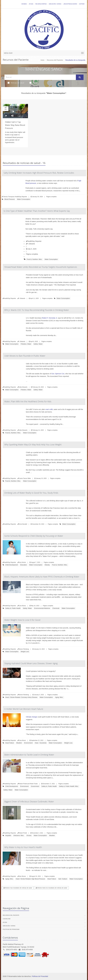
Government (35, 786)
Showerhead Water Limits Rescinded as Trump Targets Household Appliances (41, 267)
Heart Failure (10, 743)
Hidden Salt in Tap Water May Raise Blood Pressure (15, 125)
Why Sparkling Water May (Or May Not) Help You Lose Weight (33, 445)
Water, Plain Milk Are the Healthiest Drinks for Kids (28, 401)
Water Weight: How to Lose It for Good (22, 620)
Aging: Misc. (59, 697)
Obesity (47, 565)
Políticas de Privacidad (11, 929)
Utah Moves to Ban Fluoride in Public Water (25, 356)
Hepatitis (8, 835)
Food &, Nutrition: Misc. (34, 259)
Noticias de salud (16, 83)
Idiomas (24, 4)
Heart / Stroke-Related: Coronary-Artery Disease (21, 697)
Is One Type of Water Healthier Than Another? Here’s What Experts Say (37, 211)
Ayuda (31, 4)
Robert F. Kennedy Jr (49, 318)
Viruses (29, 835)
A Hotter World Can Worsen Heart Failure (24, 709)
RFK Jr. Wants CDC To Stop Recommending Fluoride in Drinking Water (37, 310)
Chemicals (56, 608)
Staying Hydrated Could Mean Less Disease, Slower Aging (31, 663)
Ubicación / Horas (55, 4)
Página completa (51, 197)
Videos (34, 83)
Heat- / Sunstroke (41, 743)
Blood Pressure (10, 199)
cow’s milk (49, 409)
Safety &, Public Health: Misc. (69, 786)
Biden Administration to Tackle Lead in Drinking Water (29, 755)
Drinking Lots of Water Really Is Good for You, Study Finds (31, 493)
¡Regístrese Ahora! (70, 4)
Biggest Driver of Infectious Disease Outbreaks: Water (29, 802)
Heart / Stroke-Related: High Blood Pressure (30, 879)
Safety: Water (38, 344)
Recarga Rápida (41, 4)
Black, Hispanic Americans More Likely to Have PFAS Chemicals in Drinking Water (42, 577)
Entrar (82, 4)
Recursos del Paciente (55, 60)
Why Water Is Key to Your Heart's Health (23, 847)
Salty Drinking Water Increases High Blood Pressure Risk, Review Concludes (39, 173)
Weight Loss (25, 652)
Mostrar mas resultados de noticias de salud (18, 888)
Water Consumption (24, 199)
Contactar (7, 919)
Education (24, 565)
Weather (19, 743)
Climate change (31, 717)
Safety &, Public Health (13, 608)
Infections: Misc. (19, 835)
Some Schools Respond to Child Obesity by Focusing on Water (34, 536)
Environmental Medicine (42, 608)
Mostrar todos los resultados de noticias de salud (51, 888)
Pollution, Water (26, 344)
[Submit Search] (80, 77)
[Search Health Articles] (40, 77)
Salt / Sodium (63, 879)
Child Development (12, 565)
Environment (28, 743)
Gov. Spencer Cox (58, 374)
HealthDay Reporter (34, 241)
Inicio (42, 60)
